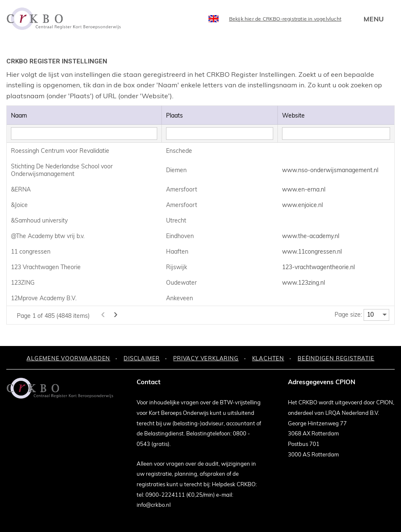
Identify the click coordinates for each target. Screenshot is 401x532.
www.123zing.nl (303, 283)
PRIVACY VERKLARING (206, 358)
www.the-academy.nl (311, 236)
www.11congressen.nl (312, 252)
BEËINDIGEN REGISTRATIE (336, 358)
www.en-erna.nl (304, 189)
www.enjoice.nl (302, 205)
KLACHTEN (268, 358)
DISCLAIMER (142, 358)
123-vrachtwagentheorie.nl (318, 267)
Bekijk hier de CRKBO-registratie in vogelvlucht (285, 19)
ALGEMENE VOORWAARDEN (68, 358)
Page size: (348, 314)
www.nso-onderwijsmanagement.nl (330, 170)
